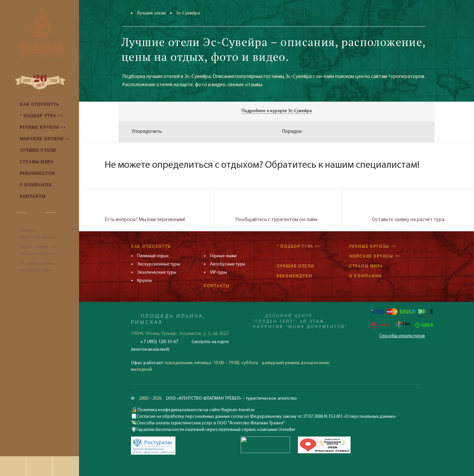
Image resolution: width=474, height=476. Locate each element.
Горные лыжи (223, 256)
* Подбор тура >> (298, 246)
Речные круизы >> (373, 246)
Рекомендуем (294, 276)
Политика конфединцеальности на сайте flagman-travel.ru (196, 410)
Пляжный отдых (153, 256)
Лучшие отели (151, 13)
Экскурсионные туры (159, 264)
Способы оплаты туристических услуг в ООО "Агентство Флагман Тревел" (211, 423)
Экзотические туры (157, 273)
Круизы (145, 281)
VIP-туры (219, 273)
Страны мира (366, 266)
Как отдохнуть (151, 246)
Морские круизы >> (375, 256)
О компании (366, 276)
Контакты (217, 286)
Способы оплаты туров (402, 336)
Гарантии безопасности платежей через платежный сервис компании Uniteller (216, 430)
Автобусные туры (228, 264)
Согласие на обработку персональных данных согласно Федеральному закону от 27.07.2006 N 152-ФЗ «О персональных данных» (266, 417)
